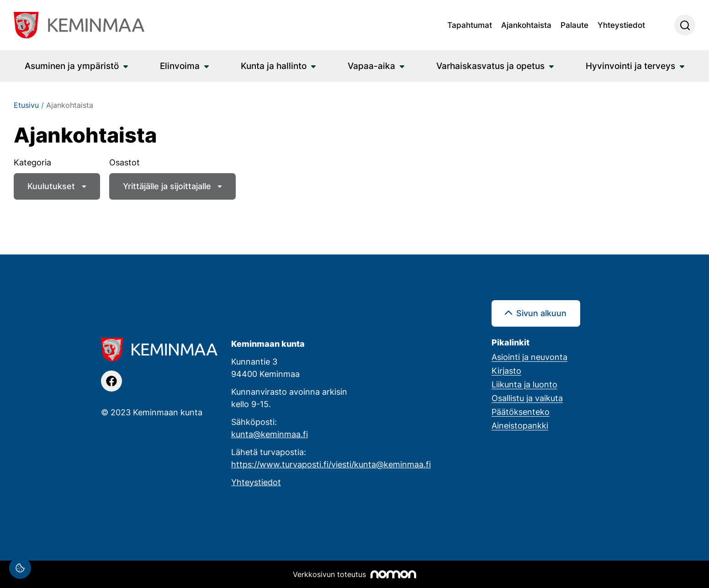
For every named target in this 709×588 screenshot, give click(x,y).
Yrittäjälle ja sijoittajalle (167, 186)
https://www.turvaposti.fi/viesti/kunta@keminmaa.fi (331, 464)
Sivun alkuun (541, 313)
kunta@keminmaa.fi (270, 434)
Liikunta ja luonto (524, 384)
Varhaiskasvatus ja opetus (490, 66)
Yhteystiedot (621, 25)
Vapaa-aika (371, 66)
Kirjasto (506, 371)
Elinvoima (180, 66)
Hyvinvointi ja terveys (630, 66)
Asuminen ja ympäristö (72, 66)
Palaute (574, 25)
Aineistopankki (520, 425)
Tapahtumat (470, 25)
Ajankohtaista (526, 25)
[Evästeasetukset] (20, 568)
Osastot (124, 162)
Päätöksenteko (521, 412)
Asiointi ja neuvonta (529, 357)
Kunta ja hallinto (274, 66)
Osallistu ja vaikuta (527, 398)
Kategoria (32, 162)
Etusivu (26, 105)
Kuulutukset (51, 186)
